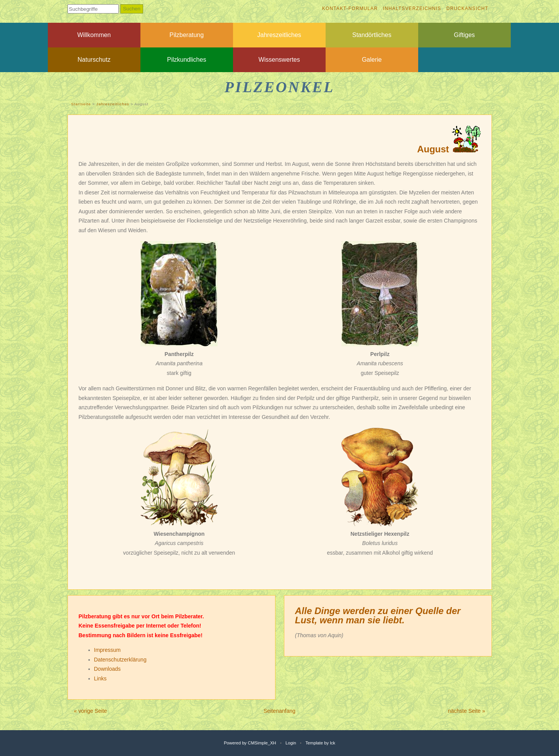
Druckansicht (467, 8)
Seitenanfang (279, 711)
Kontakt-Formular (350, 8)
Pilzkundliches (187, 60)
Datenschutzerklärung (120, 660)
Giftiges (464, 35)
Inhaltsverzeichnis (412, 8)
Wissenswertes (279, 60)
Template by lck (320, 743)
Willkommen (94, 35)
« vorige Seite (91, 711)
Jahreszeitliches (279, 35)
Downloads (107, 669)
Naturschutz (94, 60)
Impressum (107, 650)
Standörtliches (372, 35)
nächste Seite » (467, 711)
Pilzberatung (187, 35)
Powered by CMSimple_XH (250, 743)
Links (100, 678)
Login (291, 743)
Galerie (372, 60)
